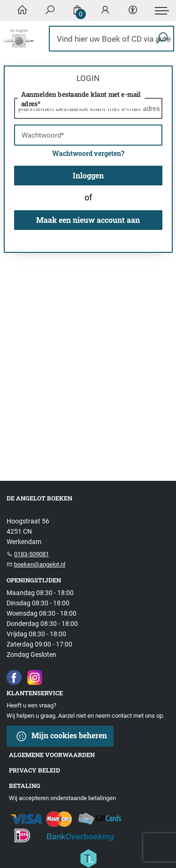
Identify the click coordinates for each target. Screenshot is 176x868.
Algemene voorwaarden (52, 755)
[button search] (162, 39)
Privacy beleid (34, 770)
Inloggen (88, 175)
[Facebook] (14, 677)
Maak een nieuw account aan (88, 220)
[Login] (105, 11)
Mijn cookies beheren (61, 736)
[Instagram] (35, 677)
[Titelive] (88, 858)
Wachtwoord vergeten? (88, 153)
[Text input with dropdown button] (114, 39)
